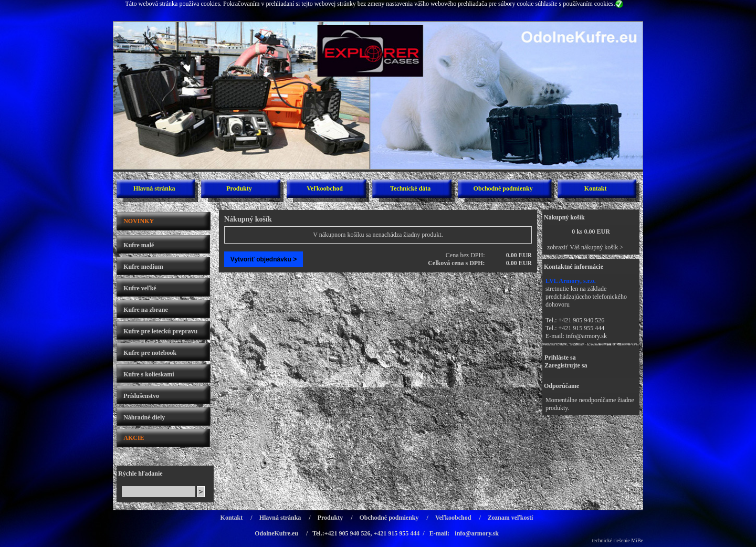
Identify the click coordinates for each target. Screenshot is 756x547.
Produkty (239, 188)
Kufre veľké (140, 288)
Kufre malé (139, 245)
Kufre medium (143, 267)
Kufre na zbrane (145, 310)
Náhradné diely (144, 417)
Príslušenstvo (141, 396)
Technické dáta (410, 188)
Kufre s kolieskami (149, 374)
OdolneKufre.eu (276, 533)
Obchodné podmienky (503, 188)
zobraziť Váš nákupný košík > (585, 247)
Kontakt (596, 188)
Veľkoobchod (325, 188)
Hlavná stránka (154, 188)
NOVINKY (139, 221)
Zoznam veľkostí (511, 518)
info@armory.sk (586, 336)
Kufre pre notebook (150, 353)
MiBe (637, 540)
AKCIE (134, 438)
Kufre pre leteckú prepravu (160, 331)
